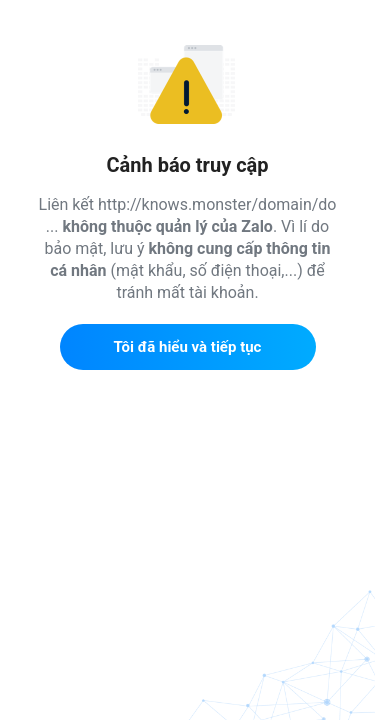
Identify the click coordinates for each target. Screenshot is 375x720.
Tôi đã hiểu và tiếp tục (188, 347)
